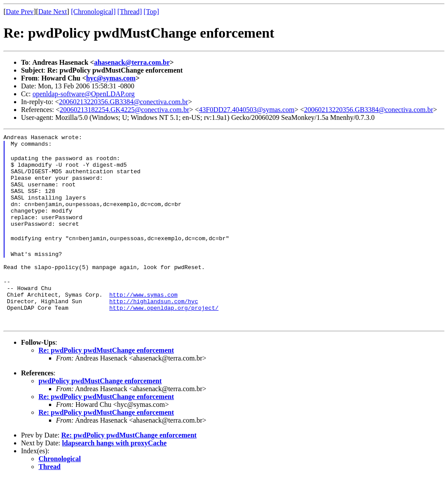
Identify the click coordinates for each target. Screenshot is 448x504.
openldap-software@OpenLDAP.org (84, 94)
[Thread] (129, 12)
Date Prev (20, 12)
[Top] (151, 12)
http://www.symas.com (143, 318)
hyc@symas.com (111, 78)
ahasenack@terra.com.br (132, 62)
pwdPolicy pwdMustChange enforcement (100, 407)
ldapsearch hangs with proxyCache (114, 469)
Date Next (53, 12)
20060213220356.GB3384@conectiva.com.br (124, 102)
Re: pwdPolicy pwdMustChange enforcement (106, 376)
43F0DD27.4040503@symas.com (247, 110)
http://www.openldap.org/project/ (164, 334)
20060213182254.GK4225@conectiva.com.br (125, 110)
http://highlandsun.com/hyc (154, 326)
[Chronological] (93, 12)
